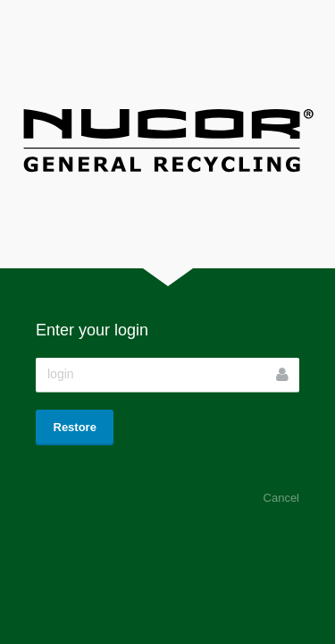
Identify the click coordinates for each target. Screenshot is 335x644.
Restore (75, 427)
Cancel (281, 498)
